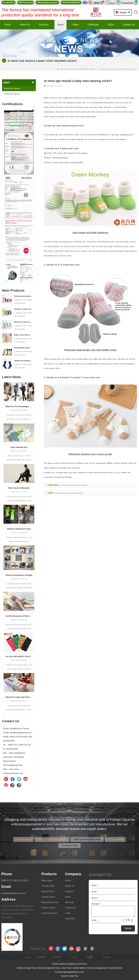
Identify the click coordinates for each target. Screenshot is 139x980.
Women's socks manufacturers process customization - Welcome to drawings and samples (23, 309)
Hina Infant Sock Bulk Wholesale (90, 233)
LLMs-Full (70, 919)
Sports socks (48, 891)
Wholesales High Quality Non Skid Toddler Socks (90, 350)
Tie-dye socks (48, 897)
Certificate (93, 25)
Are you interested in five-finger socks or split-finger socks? (19, 656)
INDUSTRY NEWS (87, 69)
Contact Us (129, 25)
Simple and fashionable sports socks (23, 361)
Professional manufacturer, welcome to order (23, 296)
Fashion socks (48, 908)
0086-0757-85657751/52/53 (15, 881)
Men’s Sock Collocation (19, 488)
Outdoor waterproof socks (19, 529)
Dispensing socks (50, 902)
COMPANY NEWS (12, 94)
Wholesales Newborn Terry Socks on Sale (90, 454)
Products (44, 25)
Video (76, 25)
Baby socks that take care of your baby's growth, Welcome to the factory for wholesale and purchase (23, 335)
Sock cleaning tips (19, 447)
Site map (69, 902)
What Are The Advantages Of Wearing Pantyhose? (19, 406)
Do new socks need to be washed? (74, 485)
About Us (25, 25)
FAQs (111, 25)
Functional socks (49, 913)
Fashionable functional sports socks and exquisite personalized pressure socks (23, 348)
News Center (72, 69)
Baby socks (47, 881)
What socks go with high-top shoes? (69, 493)
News (60, 25)
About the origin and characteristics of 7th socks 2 (19, 697)
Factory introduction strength (19, 575)
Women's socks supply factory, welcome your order (23, 322)
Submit (128, 928)
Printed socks (48, 886)
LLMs (68, 913)
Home (8, 25)
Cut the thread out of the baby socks (19, 616)
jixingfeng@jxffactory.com (14, 893)
